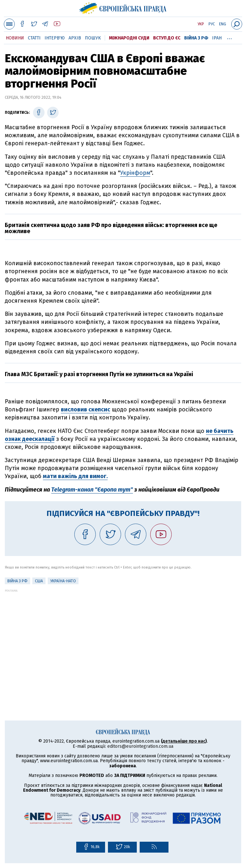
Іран (217, 38)
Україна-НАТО (63, 581)
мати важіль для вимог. (75, 476)
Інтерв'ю (55, 38)
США (39, 581)
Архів (75, 38)
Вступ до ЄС (167, 38)
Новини (15, 38)
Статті (34, 38)
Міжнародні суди (129, 38)
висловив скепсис (86, 409)
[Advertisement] (123, 637)
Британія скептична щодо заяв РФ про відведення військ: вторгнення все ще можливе (111, 228)
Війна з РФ (196, 38)
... (230, 37)
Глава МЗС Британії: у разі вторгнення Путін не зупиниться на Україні (99, 374)
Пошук (93, 38)
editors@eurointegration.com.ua (140, 746)
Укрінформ (135, 173)
